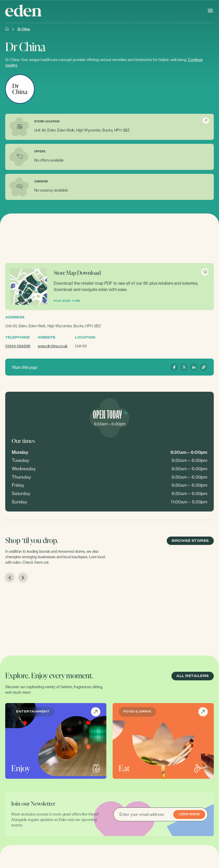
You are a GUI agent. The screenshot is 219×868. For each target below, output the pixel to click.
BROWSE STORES (190, 541)
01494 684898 (18, 346)
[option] (55, 618)
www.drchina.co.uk (53, 346)
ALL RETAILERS (192, 676)
